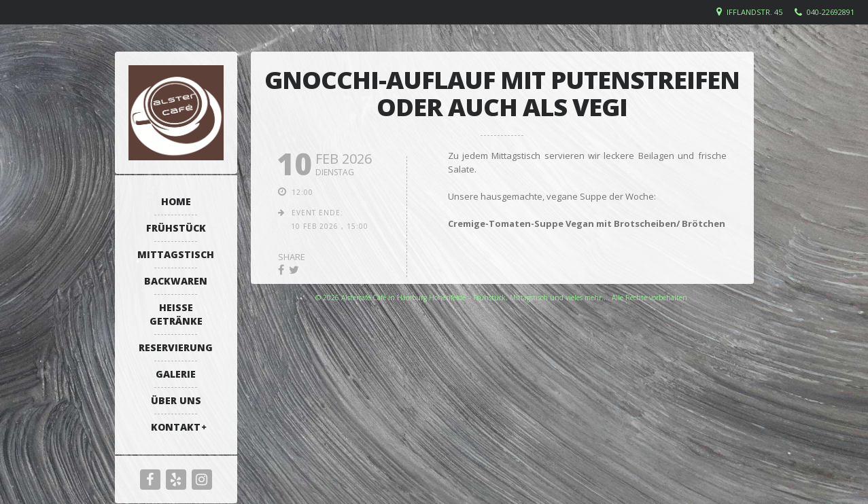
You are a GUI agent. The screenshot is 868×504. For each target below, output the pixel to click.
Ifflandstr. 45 (754, 12)
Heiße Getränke (176, 314)
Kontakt (176, 427)
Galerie (176, 374)
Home (176, 201)
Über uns (176, 400)
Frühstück (176, 228)
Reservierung (176, 347)
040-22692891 (831, 12)
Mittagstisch (176, 254)
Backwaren (176, 281)
